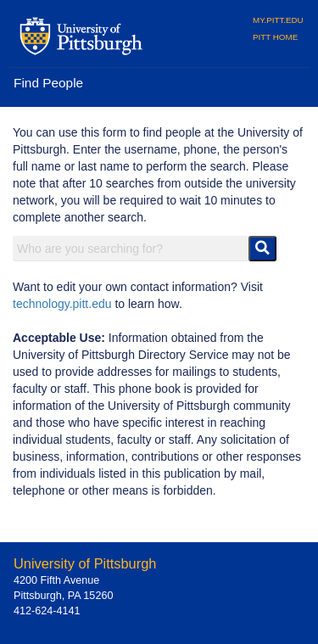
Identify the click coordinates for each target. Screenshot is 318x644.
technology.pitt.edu (62, 304)
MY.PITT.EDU (278, 20)
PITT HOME (275, 37)
